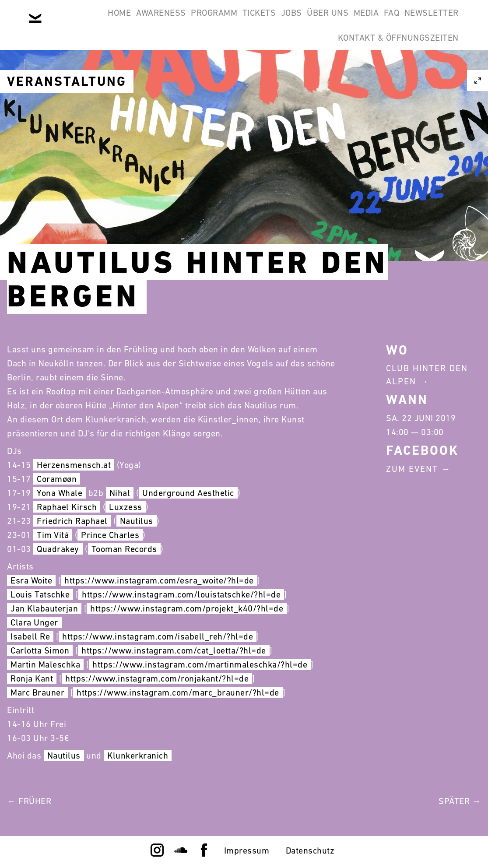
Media (409, 21)
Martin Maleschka (45, 664)
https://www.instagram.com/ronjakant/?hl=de (157, 678)
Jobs (311, 21)
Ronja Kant (32, 678)
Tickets (268, 21)
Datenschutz (310, 850)
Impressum (247, 850)
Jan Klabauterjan (44, 608)
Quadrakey (58, 549)
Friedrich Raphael (72, 521)
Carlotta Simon (40, 650)
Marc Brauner (37, 692)
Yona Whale (60, 493)
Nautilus (137, 521)
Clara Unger (34, 622)
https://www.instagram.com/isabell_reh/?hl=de (158, 636)
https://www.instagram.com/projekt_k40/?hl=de (187, 608)
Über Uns (359, 21)
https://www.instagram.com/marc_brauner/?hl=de (178, 692)
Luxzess (126, 507)
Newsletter (289, 63)
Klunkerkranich (138, 756)
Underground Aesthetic (188, 493)
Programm (211, 21)
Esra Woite (31, 580)
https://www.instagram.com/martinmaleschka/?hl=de (200, 664)
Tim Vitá (53, 535)
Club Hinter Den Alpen (427, 375)
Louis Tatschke (40, 594)
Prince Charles (110, 535)
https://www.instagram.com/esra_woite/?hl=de (159, 580)
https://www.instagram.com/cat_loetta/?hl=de (174, 650)
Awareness (147, 21)
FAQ (446, 21)
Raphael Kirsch (67, 507)
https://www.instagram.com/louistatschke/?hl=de (181, 594)
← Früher (29, 801)
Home (94, 21)
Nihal (120, 493)
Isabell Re (30, 636)
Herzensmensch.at (74, 465)
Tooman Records (124, 549)
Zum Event (412, 469)
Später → (460, 801)
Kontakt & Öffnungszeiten (393, 63)
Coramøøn (57, 479)
